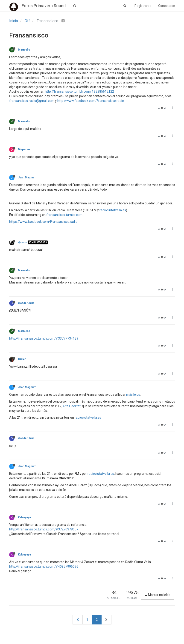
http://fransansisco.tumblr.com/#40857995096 (44, 567)
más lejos (133, 395)
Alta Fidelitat (72, 406)
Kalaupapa (24, 517)
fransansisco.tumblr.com (64, 215)
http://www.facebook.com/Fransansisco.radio (91, 101)
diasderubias (26, 303)
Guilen (22, 359)
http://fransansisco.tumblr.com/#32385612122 (79, 92)
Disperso (24, 149)
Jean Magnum (27, 177)
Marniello (24, 50)
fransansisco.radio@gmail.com (32, 101)
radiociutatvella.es (113, 210)
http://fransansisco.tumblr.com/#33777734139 (44, 338)
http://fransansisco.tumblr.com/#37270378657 (44, 529)
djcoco (23, 242)
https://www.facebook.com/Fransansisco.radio (43, 222)
